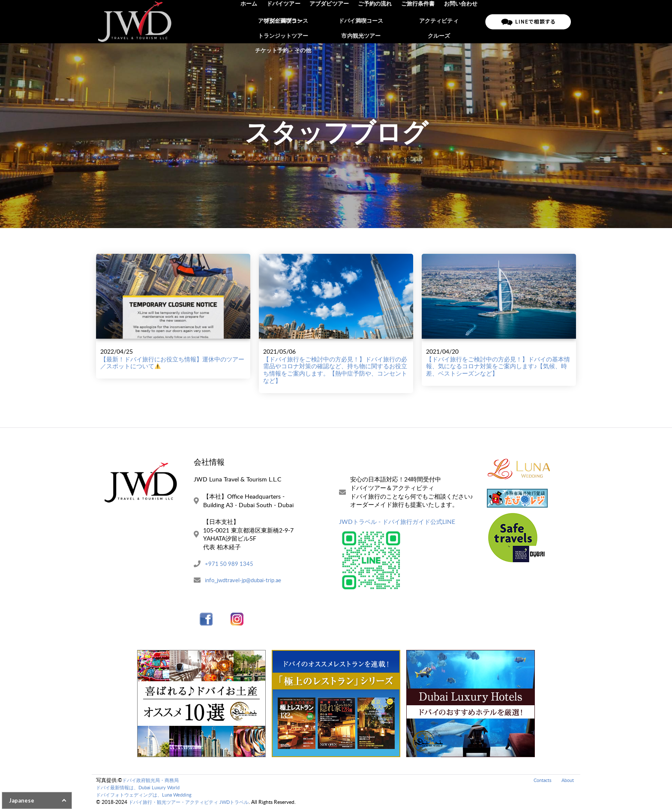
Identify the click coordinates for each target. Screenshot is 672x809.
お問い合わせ (461, 21)
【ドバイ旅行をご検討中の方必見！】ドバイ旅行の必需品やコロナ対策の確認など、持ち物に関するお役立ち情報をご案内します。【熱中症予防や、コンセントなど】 (335, 370)
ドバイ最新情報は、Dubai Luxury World (142, 788)
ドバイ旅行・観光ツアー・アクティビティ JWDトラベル (194, 803)
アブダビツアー (332, 21)
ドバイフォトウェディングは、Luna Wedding (148, 795)
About (567, 781)
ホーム (254, 21)
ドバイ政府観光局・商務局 (153, 781)
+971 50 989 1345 (230, 564)
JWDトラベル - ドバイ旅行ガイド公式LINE (397, 522)
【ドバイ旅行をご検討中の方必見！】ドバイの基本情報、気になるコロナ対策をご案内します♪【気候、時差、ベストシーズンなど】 (498, 366)
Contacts (540, 781)
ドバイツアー (288, 21)
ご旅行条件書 (419, 21)
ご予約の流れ (377, 21)
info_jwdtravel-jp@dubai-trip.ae (246, 581)
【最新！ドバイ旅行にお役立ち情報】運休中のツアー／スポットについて (172, 363)
